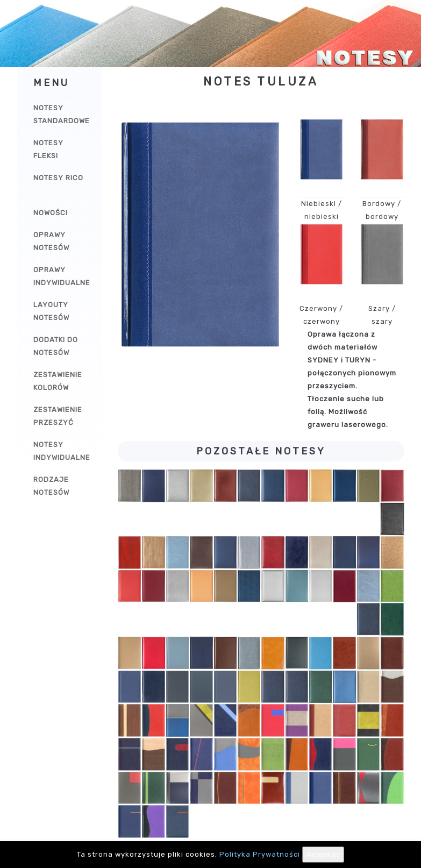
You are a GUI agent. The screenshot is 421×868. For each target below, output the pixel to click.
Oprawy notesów (51, 241)
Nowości (51, 213)
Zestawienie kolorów (58, 381)
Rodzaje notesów (51, 486)
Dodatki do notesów (56, 346)
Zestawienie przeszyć (58, 416)
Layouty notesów (51, 311)
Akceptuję (323, 854)
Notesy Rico (58, 178)
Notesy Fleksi (48, 149)
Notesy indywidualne (62, 451)
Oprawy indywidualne (62, 276)
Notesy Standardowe (62, 114)
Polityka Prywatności (260, 854)
